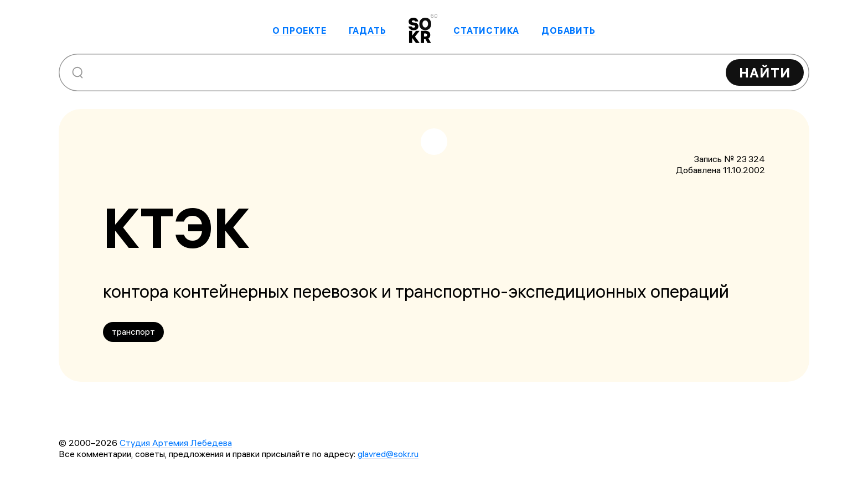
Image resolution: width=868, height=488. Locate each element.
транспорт (133, 331)
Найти (765, 72)
